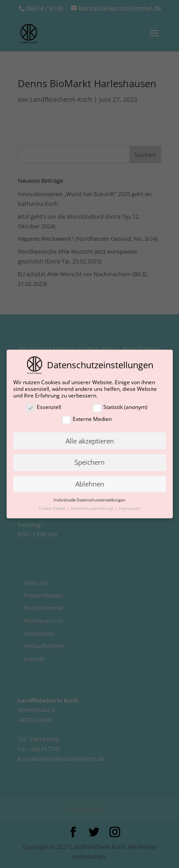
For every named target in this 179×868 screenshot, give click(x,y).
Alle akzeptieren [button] (90, 441)
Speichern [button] (89, 462)
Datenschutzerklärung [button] (92, 508)
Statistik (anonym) (120, 407)
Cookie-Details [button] (53, 508)
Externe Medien (87, 419)
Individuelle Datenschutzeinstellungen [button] (89, 500)
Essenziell (44, 407)
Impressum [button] (129, 508)
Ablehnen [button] (90, 484)
